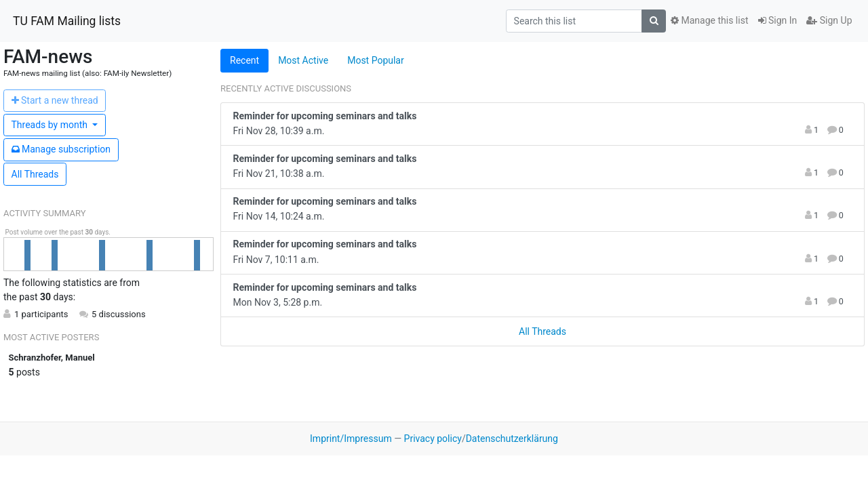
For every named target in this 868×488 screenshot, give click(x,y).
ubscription (61, 149)
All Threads (35, 174)
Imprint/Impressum (351, 439)
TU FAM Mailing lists (67, 21)
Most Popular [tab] (376, 60)
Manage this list (709, 20)
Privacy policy (433, 439)
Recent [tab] (244, 60)
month (51, 125)
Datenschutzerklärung (512, 439)
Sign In (778, 20)
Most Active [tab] (303, 60)
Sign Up (829, 20)
